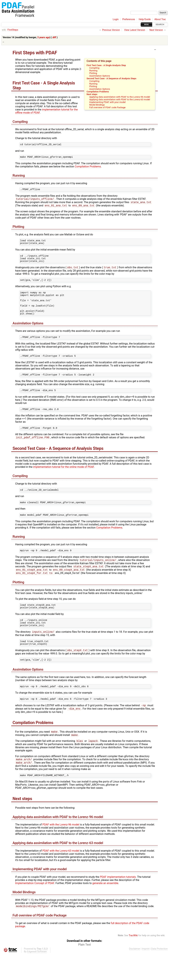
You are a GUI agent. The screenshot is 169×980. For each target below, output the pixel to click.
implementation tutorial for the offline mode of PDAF (46, 111)
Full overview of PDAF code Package (107, 107)
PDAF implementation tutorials (118, 902)
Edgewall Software (37, 977)
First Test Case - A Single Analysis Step (106, 65)
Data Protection (159, 974)
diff (54, 37)
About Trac (160, 19)
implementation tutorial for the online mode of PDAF (64, 480)
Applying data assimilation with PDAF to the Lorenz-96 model (120, 97)
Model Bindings (97, 105)
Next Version (156, 30)
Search (160, 24)
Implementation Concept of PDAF (35, 908)
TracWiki (133, 961)
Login (116, 19)
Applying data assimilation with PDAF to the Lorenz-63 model (120, 99)
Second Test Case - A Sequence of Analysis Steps (111, 78)
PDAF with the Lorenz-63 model (61, 876)
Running (93, 70)
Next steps (92, 94)
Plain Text (84, 970)
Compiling (94, 68)
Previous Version (111, 30)
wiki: (4, 30)
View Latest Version (135, 30)
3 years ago (43, 37)
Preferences (129, 19)
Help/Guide (145, 19)
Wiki (146, 24)
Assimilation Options (100, 76)
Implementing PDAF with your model (107, 102)
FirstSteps (13, 30)
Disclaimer (135, 974)
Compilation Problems (98, 92)
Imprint (146, 974)
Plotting (93, 73)
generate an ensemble (105, 908)
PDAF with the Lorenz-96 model (61, 850)
